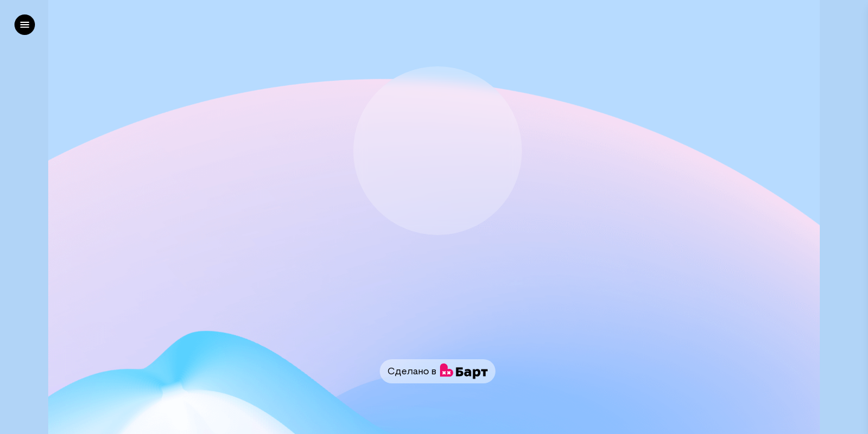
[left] (25, 25)
